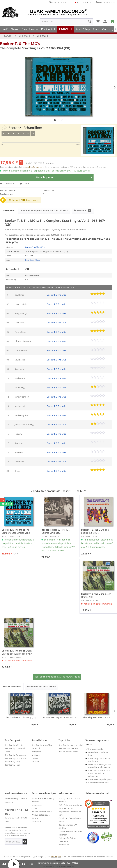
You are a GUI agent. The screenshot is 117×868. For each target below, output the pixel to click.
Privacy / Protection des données (69, 800)
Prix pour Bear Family (68, 752)
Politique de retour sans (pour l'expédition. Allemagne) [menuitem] (99, 773)
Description (8, 210)
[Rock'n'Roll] (48, 29)
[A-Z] (5, 29)
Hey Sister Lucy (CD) (58, 717)
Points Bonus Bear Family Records (43, 800)
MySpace (36, 755)
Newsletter (36, 822)
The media (63, 841)
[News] (15, 29)
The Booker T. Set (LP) (95, 531)
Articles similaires (12, 687)
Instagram (36, 752)
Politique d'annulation (42, 812)
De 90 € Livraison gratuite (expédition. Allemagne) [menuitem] (100, 766)
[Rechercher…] (66, 21)
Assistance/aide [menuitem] (104, 2)
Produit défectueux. (41, 815)
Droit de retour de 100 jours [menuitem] (98, 754)
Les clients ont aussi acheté (42, 687)
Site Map (62, 828)
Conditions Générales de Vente (70, 820)
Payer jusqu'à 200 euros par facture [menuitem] (99, 760)
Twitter (35, 758)
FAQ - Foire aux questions (70, 805)
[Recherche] (90, 21)
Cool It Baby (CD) (21, 717)
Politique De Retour (67, 838)
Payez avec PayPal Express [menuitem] (100, 779)
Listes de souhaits (58, 2)
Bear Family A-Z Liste (14, 745)
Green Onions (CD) (96, 595)
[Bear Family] (30, 29)
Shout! (96, 717)
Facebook (36, 748)
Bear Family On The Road (16, 758)
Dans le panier (64, 177)
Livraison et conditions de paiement (70, 833)
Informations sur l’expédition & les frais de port (70, 812)
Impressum (64, 845)
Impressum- (37, 805)
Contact (35, 808)
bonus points (32, 200)
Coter (25, 184)
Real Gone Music (33, 260)
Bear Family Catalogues (15, 755)
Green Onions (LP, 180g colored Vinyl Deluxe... (17, 652)
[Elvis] (96, 29)
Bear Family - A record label (71, 745)
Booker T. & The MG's (20, 44)
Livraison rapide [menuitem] (96, 749)
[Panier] (113, 21)
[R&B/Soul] (66, 29)
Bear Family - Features (68, 748)
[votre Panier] (105, 21)
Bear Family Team (13, 765)
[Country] (108, 29)
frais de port (56, 857)
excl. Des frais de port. (35, 167)
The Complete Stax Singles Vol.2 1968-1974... (16, 531)
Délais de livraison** (68, 825)
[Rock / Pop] (83, 29)
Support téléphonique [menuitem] (98, 783)
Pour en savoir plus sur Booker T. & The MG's (44, 210)
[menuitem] (66, 21)
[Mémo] (98, 21)
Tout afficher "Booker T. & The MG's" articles (57, 677)
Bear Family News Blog (42, 745)
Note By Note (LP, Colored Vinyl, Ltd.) (56, 531)
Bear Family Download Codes (15, 750)
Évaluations (83, 210)
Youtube (35, 762)
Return (35, 818)
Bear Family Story (12, 762)
